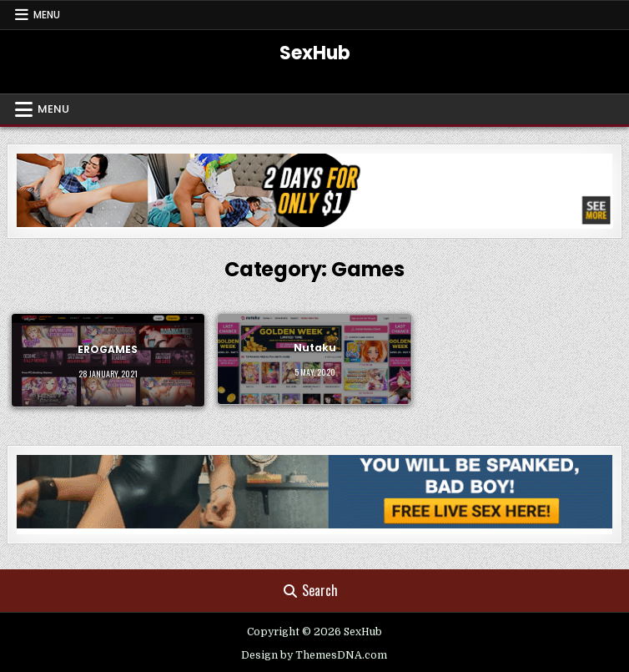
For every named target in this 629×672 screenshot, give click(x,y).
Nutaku (315, 349)
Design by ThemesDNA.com (314, 655)
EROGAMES (108, 349)
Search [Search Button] (311, 590)
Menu (47, 15)
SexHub (315, 53)
